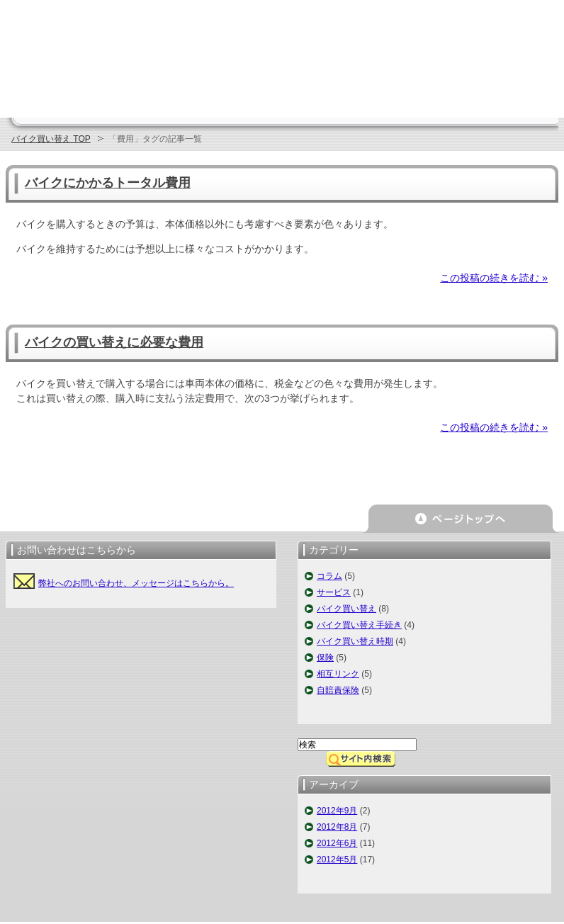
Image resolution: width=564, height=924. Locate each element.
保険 (325, 658)
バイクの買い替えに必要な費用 (114, 342)
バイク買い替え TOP (51, 139)
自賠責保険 (338, 690)
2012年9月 (337, 811)
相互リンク (338, 674)
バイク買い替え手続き (359, 625)
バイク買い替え (346, 609)
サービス (334, 592)
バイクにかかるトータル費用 (108, 183)
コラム (329, 576)
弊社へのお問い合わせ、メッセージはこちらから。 (136, 583)
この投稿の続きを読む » (494, 278)
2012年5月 (337, 860)
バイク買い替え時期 (355, 641)
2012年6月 (337, 843)
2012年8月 (337, 827)
